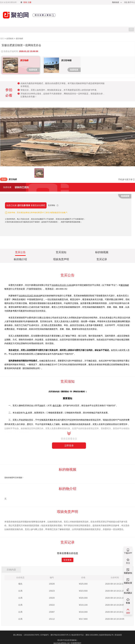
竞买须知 (61, 252)
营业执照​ (118, 635)
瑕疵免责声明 (61, 259)
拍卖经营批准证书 (107, 635)
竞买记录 (102, 259)
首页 (2, 39)
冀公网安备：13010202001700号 (27, 635)
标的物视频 (102, 252)
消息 (126, 2)
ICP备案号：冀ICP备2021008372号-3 (56, 635)
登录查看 (67, 560)
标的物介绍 (20, 259)
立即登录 (69, 446)
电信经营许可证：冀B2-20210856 (85, 635)
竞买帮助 (52, 205)
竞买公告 (20, 253)
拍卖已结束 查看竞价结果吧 (26, 205)
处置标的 (10, 39)
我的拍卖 (116, 2)
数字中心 (131, 2)
